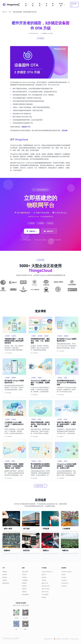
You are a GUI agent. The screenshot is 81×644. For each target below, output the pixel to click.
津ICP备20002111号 (48, 639)
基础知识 (44, 597)
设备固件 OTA (26, 127)
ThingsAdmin (65, 583)
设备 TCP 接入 (45, 592)
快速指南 (66, 336)
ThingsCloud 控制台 (66, 572)
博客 (53, 5)
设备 (47, 5)
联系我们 (5, 572)
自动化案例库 (25, 594)
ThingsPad (64, 580)
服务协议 (5, 577)
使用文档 (44, 577)
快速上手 (44, 575)
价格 (33, 5)
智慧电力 (24, 589)
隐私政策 (5, 580)
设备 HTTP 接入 (46, 589)
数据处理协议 (6, 583)
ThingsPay (64, 586)
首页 (19, 5)
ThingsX (63, 575)
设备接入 (40, 378)
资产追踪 (24, 575)
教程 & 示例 (45, 583)
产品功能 (40, 38)
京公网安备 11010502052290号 (61, 639)
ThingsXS (64, 577)
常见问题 (44, 580)
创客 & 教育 (25, 572)
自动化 (65, 378)
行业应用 (14, 336)
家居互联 (24, 586)
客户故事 (7, 336)
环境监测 (24, 577)
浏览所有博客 (39, 486)
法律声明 (5, 575)
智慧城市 (24, 583)
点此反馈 (64, 130)
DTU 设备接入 (45, 594)
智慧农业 (24, 592)
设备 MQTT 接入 (46, 586)
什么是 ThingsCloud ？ (48, 572)
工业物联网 (25, 580)
